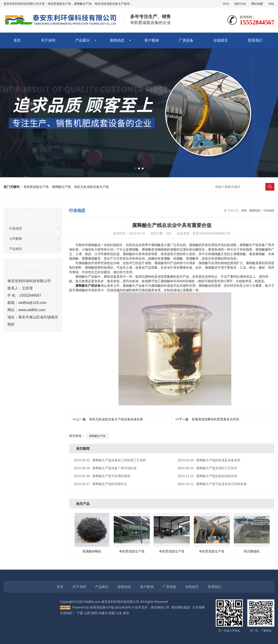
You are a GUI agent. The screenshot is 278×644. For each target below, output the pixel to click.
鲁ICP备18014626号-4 (118, 607)
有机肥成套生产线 (36, 187)
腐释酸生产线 (61, 187)
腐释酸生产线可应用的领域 (102, 476)
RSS (226, 4)
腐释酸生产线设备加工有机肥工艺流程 (110, 460)
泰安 (126, 613)
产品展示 (83, 40)
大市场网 (198, 607)
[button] (135, 168)
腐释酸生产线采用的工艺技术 (207, 468)
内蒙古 (103, 613)
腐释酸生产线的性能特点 (100, 484)
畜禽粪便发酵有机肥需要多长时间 (207, 419)
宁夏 (80, 613)
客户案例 (152, 40)
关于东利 (48, 40)
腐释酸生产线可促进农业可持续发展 (212, 484)
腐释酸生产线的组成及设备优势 (209, 460)
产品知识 (16, 249)
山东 (119, 613)
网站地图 (257, 4)
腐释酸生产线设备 (88, 286)
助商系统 (96, 607)
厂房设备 (186, 40)
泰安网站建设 (181, 607)
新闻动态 (117, 40)
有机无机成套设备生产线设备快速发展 (108, 419)
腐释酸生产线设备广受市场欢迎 (105, 468)
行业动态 (16, 228)
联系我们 (255, 40)
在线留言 (221, 40)
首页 (17, 40)
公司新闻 (16, 239)
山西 (87, 613)
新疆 (112, 613)
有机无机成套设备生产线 (91, 187)
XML (271, 4)
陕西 (94, 613)
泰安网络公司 (160, 607)
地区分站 (240, 4)
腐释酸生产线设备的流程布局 (207, 476)
